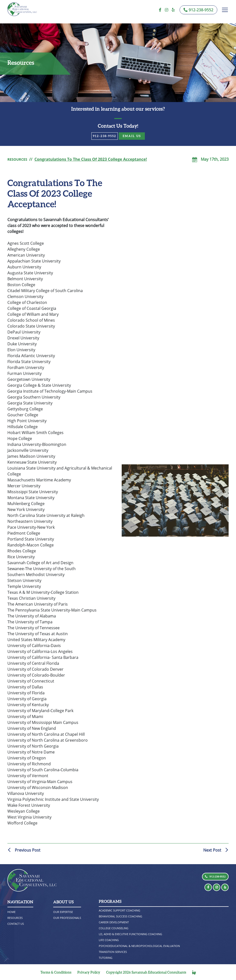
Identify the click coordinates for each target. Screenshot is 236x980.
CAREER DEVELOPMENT (115, 922)
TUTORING (106, 958)
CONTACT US (17, 924)
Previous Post (28, 850)
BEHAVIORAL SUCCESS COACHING (123, 916)
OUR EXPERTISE (64, 912)
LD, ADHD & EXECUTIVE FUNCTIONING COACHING (134, 934)
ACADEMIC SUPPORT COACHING (121, 910)
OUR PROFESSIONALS (68, 918)
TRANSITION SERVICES (114, 952)
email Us (132, 136)
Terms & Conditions (56, 972)
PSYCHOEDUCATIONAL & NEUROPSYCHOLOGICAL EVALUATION (143, 946)
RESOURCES (19, 159)
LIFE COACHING (110, 940)
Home (12, 912)
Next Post (212, 850)
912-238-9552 (105, 136)
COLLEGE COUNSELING (115, 928)
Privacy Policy (89, 972)
